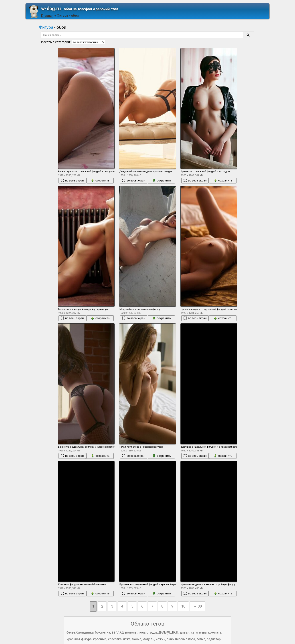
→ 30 (198, 606)
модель (149, 639)
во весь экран (72, 181)
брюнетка (103, 632)
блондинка (85, 632)
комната (215, 632)
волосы (131, 632)
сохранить (100, 181)
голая (143, 632)
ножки (161, 639)
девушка (168, 632)
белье (71, 632)
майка (137, 639)
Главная (47, 16)
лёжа (127, 639)
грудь (153, 632)
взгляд (118, 632)
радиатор (214, 639)
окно (170, 639)
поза (192, 639)
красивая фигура (79, 639)
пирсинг (181, 639)
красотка (115, 639)
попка (201, 639)
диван (185, 632)
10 (183, 606)
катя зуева (199, 632)
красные (100, 639)
